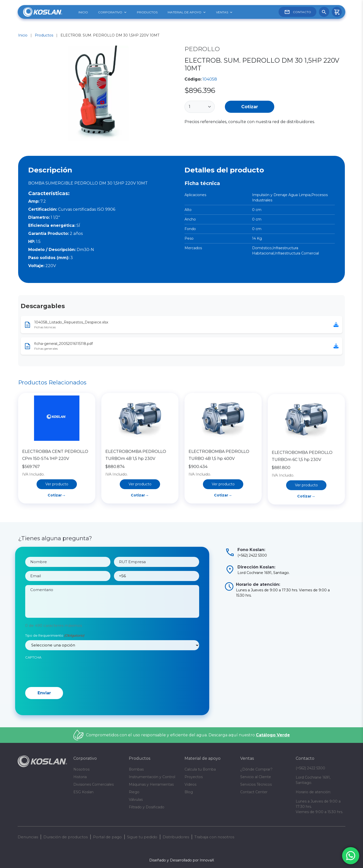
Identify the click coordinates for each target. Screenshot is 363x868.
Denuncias (28, 837)
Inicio (23, 35)
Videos (190, 784)
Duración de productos (66, 837)
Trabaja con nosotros (214, 837)
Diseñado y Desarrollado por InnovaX (182, 860)
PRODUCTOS (147, 12)
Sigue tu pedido (142, 837)
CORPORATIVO (112, 12)
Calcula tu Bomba (200, 769)
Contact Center (254, 792)
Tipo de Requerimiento (55, 642)
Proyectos (194, 777)
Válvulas (136, 800)
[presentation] (64, 678)
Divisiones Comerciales (94, 784)
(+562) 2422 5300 (310, 768)
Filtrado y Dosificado (147, 807)
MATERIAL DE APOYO (187, 12)
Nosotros (81, 769)
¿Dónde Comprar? (256, 769)
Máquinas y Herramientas (151, 784)
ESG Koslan (83, 792)
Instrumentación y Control (152, 777)
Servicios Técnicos (256, 784)
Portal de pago (107, 837)
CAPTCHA (33, 663)
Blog (189, 792)
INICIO (83, 12)
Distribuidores (176, 837)
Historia (80, 777)
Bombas (136, 769)
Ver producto (57, 508)
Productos (44, 35)
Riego (134, 792)
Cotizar (250, 107)
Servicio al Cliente (256, 777)
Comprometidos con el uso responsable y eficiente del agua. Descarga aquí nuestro (188, 735)
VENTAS (224, 12)
